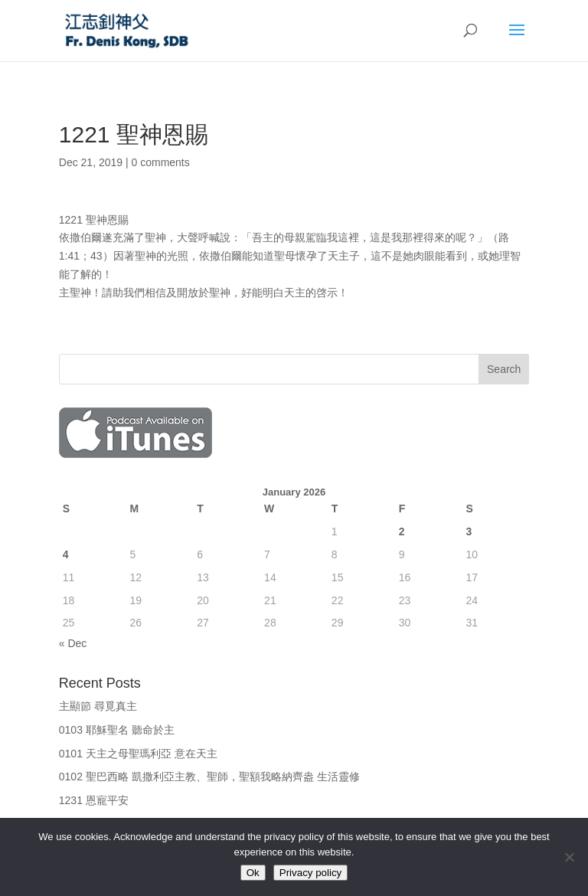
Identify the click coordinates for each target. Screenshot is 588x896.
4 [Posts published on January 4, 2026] (66, 554)
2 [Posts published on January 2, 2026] (402, 531)
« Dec (73, 643)
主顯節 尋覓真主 (98, 706)
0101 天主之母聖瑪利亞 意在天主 (138, 754)
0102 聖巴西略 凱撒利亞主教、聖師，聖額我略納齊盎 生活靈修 (209, 777)
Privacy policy (310, 873)
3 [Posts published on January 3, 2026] (469, 531)
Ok (253, 873)
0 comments (161, 162)
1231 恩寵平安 (94, 800)
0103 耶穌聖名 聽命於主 (117, 730)
